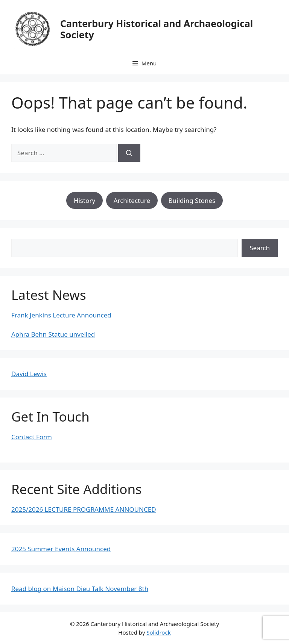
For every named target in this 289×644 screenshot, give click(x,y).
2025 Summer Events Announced (61, 549)
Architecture (132, 200)
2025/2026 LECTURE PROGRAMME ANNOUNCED (84, 509)
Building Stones (192, 200)
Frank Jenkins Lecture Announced (61, 315)
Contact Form (32, 437)
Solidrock (158, 632)
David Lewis (29, 374)
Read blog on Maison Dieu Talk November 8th (80, 589)
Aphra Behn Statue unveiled (53, 334)
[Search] (129, 153)
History (84, 200)
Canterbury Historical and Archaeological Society (157, 29)
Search (260, 248)
